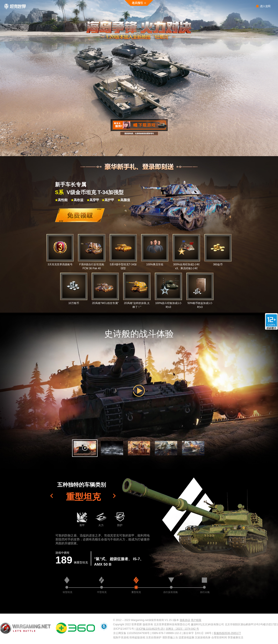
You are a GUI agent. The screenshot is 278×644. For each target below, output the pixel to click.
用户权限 (196, 620)
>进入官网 (263, 6)
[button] (85, 448)
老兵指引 (137, 3)
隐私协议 (185, 620)
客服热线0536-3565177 (227, 633)
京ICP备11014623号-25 (150, 629)
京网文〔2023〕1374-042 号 (182, 629)
